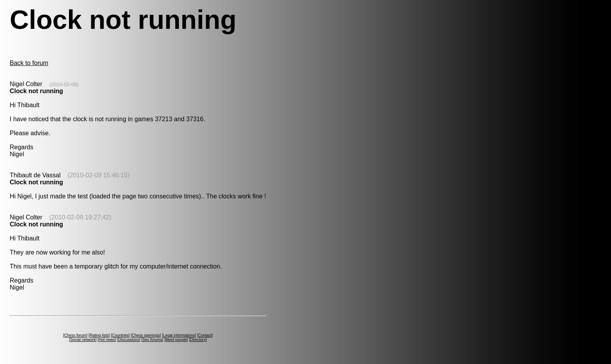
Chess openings (146, 335)
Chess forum (75, 335)
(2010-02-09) (64, 84)
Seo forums (152, 340)
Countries (120, 335)
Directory (198, 340)
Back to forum (29, 63)
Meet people (176, 340)
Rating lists (99, 335)
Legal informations (179, 335)
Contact (205, 335)
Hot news (107, 340)
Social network (83, 340)
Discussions (128, 340)
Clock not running (36, 91)
